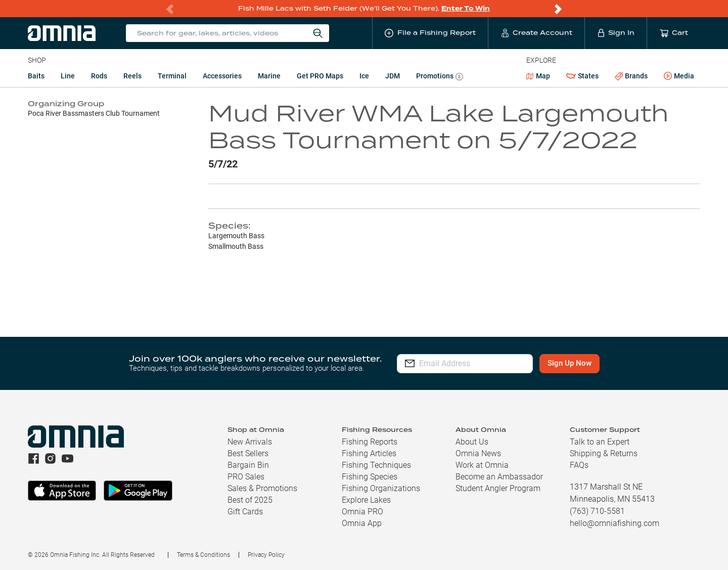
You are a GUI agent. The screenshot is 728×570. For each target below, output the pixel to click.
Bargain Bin (248, 465)
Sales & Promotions (262, 488)
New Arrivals (250, 442)
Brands (631, 76)
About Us (472, 442)
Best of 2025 (250, 500)
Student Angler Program (498, 488)
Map (538, 76)
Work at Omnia (482, 465)
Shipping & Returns (604, 453)
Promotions (440, 77)
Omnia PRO (362, 512)
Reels (132, 76)
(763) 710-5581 (597, 511)
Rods (99, 76)
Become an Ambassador (499, 477)
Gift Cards (245, 512)
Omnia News (478, 453)
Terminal (172, 76)
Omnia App (362, 523)
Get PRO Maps (320, 76)
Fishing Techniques (376, 465)
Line (68, 76)
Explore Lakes (366, 500)
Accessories (222, 76)
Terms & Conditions (203, 555)
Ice (364, 76)
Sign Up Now (589, 363)
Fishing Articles (369, 453)
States (582, 76)
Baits (36, 76)
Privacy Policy (266, 555)
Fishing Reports (370, 442)
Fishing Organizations (381, 488)
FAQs (579, 465)
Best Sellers (248, 453)
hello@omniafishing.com (615, 523)
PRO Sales (246, 477)
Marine (269, 76)
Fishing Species (370, 477)
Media (679, 76)
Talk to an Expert (600, 442)
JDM (393, 76)
